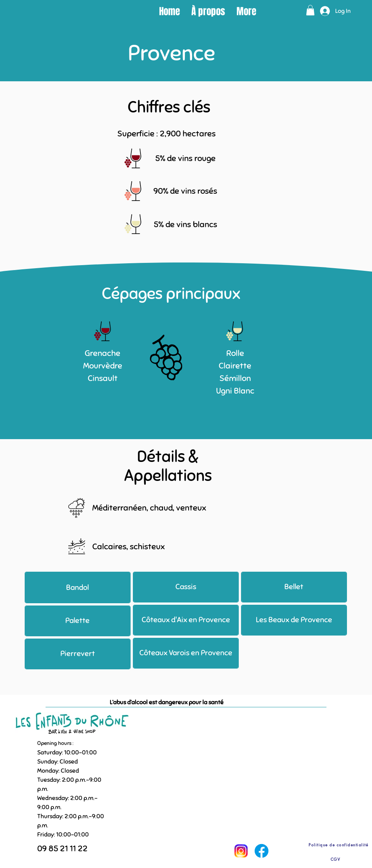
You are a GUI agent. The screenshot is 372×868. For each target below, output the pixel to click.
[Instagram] (241, 851)
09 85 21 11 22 (62, 848)
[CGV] (335, 859)
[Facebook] (261, 851)
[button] (310, 10)
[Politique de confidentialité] (338, 844)
